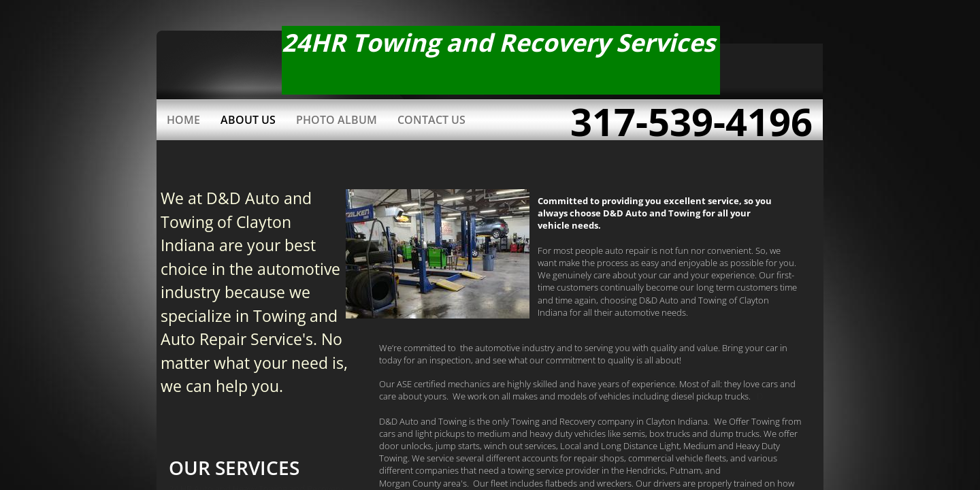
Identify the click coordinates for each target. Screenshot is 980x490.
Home (183, 120)
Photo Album (337, 120)
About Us (248, 120)
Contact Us (431, 120)
